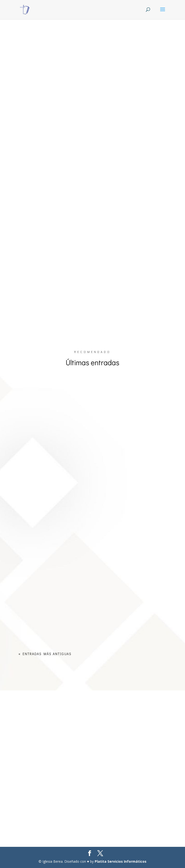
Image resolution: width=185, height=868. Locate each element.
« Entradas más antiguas (45, 654)
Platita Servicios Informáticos (121, 861)
